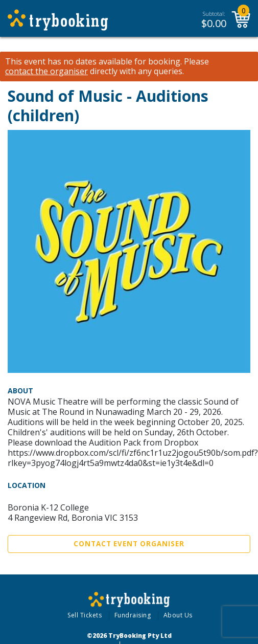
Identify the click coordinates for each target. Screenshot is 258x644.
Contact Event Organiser (129, 544)
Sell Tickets (85, 615)
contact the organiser (46, 71)
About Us (178, 615)
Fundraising (133, 615)
